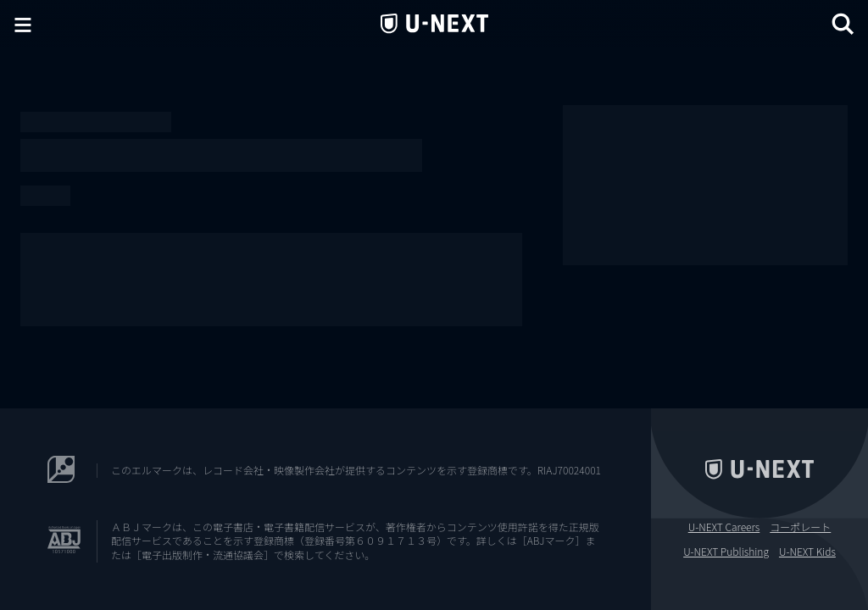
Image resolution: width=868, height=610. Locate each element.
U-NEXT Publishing (726, 552)
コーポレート (800, 527)
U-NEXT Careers (724, 527)
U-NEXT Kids (807, 552)
